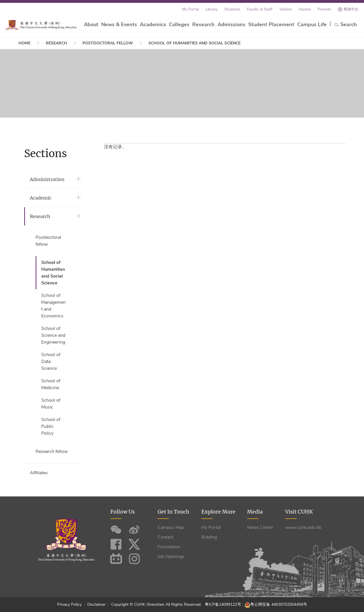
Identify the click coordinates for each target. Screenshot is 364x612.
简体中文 (351, 9)
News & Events (119, 24)
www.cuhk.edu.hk (303, 527)
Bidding (209, 537)
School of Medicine (51, 384)
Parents (324, 9)
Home (24, 43)
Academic (41, 198)
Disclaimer (96, 604)
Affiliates (39, 473)
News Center (260, 527)
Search (345, 24)
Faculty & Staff (260, 9)
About (91, 24)
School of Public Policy (51, 426)
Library (212, 9)
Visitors (286, 9)
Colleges (179, 24)
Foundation (169, 547)
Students (232, 9)
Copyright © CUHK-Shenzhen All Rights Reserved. (157, 604)
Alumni (305, 9)
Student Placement (271, 24)
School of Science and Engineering (53, 335)
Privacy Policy (70, 604)
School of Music (51, 404)
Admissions (231, 24)
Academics (153, 24)
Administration (47, 179)
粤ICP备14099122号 (223, 604)
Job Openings (171, 556)
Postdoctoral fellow (108, 43)
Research (203, 24)
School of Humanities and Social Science (195, 43)
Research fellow (52, 451)
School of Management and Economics (53, 306)
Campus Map (171, 527)
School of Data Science (51, 362)
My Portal (190, 9)
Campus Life (312, 24)
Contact (165, 537)
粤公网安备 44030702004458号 (279, 604)
